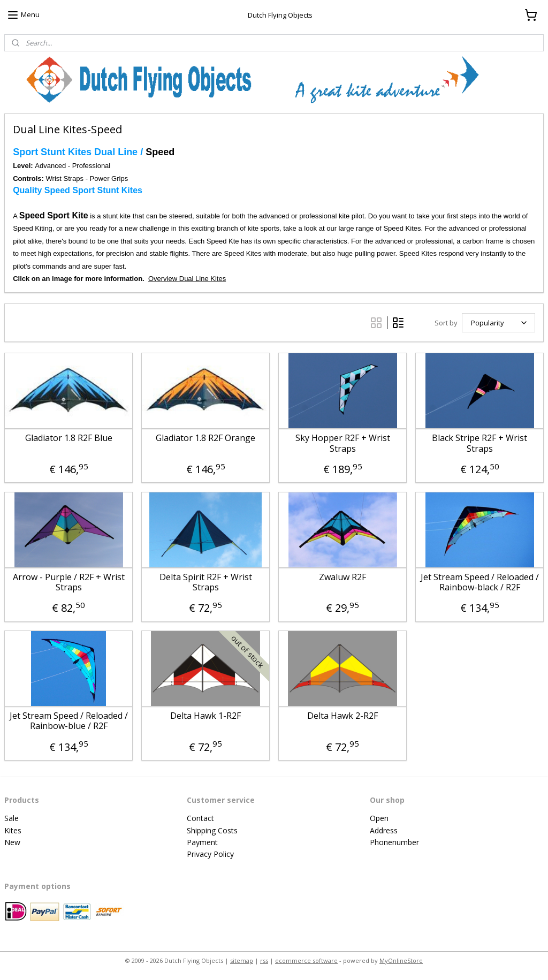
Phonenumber (394, 842)
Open (379, 818)
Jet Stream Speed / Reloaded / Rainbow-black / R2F (480, 582)
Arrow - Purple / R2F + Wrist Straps (69, 582)
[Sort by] (498, 323)
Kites (13, 830)
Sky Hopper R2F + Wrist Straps (343, 444)
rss (264, 960)
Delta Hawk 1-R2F (205, 716)
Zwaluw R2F (342, 577)
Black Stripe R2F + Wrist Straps (479, 444)
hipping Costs (214, 830)
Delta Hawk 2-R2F (342, 716)
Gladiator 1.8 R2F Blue (69, 439)
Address (384, 830)
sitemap (242, 960)
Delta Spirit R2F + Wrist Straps (206, 582)
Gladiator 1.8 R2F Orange (205, 439)
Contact (200, 818)
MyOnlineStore (401, 960)
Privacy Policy (210, 854)
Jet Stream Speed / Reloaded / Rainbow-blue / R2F (69, 721)
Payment (202, 842)
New (12, 842)
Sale (12, 818)
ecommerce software (306, 960)
